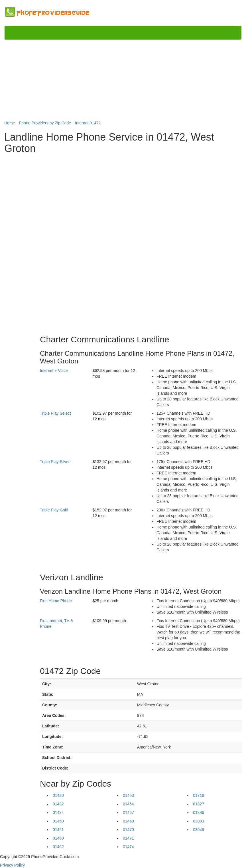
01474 (128, 847)
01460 (58, 838)
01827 (199, 804)
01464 (128, 804)
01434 (58, 813)
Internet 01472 (88, 123)
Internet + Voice (54, 371)
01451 (58, 830)
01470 (128, 830)
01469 (128, 821)
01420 (58, 795)
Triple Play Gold (54, 510)
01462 (58, 847)
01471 (128, 838)
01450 (58, 821)
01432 (58, 804)
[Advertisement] (123, 80)
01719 (199, 795)
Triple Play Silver (55, 462)
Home (10, 123)
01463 (128, 795)
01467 (128, 813)
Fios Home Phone (56, 601)
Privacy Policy (12, 865)
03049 (199, 830)
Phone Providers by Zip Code (45, 123)
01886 (199, 813)
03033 (199, 821)
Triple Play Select (55, 413)
